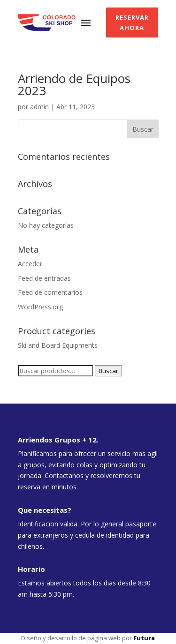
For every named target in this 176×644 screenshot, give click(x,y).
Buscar (108, 371)
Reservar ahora (132, 22)
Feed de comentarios (50, 292)
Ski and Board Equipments (58, 345)
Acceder (30, 264)
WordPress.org (40, 307)
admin (39, 107)
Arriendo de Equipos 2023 (74, 84)
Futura (144, 638)
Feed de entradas (44, 278)
